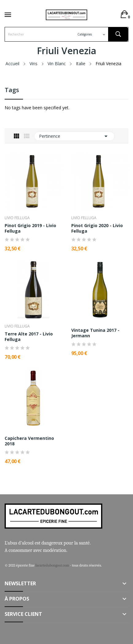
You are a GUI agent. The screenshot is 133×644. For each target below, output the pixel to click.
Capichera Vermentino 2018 (29, 441)
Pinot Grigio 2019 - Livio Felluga (30, 228)
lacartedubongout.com (52, 565)
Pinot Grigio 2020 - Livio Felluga (97, 228)
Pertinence (74, 136)
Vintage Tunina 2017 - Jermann (95, 333)
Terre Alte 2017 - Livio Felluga (29, 337)
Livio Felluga (17, 218)
